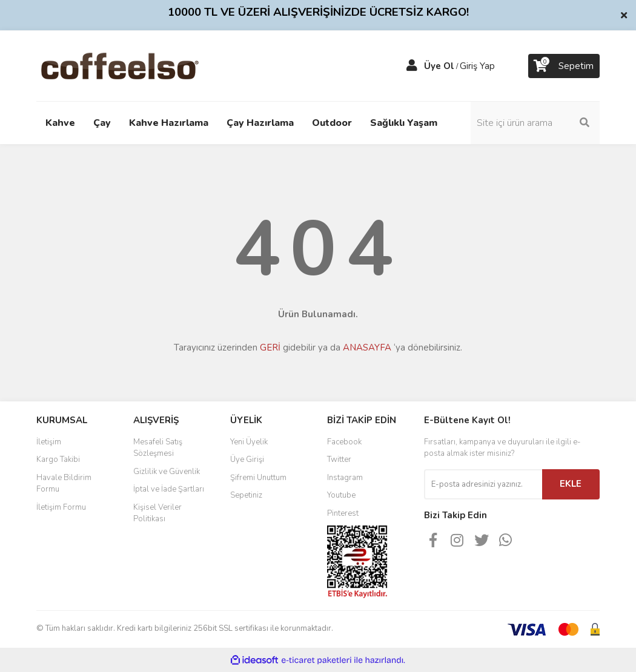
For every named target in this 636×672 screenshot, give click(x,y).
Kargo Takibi (58, 460)
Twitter (339, 460)
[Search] (536, 123)
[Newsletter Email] (483, 484)
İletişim (49, 442)
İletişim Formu (61, 507)
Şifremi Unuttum (258, 478)
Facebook (344, 442)
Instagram (345, 478)
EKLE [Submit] (571, 484)
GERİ (270, 348)
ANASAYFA (367, 348)
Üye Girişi (247, 460)
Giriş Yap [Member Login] (477, 66)
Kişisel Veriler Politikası (157, 513)
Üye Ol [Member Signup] (439, 66)
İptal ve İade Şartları (169, 489)
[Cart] (564, 66)
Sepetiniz (246, 495)
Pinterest (343, 513)
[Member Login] (412, 66)
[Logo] (139, 65)
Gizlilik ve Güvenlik (167, 472)
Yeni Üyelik (249, 442)
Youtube (341, 495)
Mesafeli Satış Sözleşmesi (158, 448)
